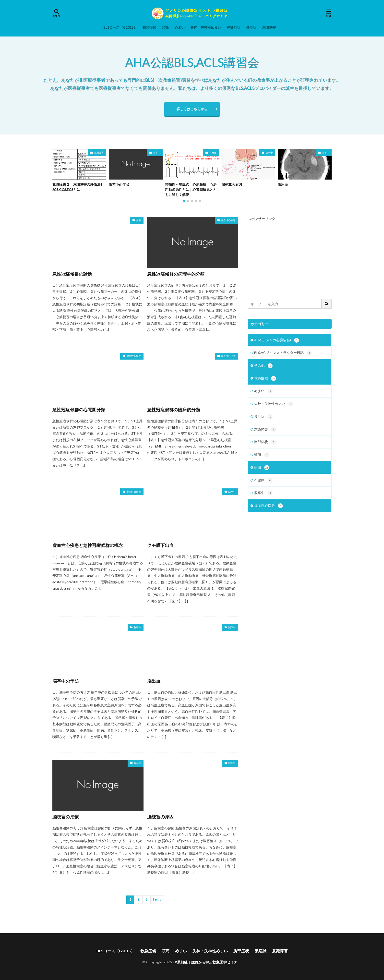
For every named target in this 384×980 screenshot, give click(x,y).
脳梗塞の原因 (232, 185)
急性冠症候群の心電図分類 (79, 410)
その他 (263, 366)
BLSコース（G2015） (120, 27)
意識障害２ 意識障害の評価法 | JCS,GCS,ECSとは (77, 187)
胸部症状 (234, 27)
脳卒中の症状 (119, 185)
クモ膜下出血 (160, 545)
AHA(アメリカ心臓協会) (277, 340)
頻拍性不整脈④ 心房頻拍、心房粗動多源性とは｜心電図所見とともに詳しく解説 (191, 190)
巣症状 (251, 27)
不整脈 (213, 153)
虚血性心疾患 (228, 220)
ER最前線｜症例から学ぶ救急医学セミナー (207, 962)
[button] (57, 167)
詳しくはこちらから (192, 109)
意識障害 (269, 27)
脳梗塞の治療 (66, 817)
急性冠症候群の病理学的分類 (176, 274)
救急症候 (149, 27)
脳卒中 (156, 153)
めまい (180, 27)
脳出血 (283, 185)
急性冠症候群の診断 (72, 274)
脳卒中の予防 (66, 681)
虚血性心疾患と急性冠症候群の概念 (88, 545)
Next (156, 900)
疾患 (262, 470)
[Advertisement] (290, 255)
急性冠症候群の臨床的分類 (174, 410)
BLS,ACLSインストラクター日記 (283, 353)
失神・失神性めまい (206, 27)
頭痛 (165, 27)
